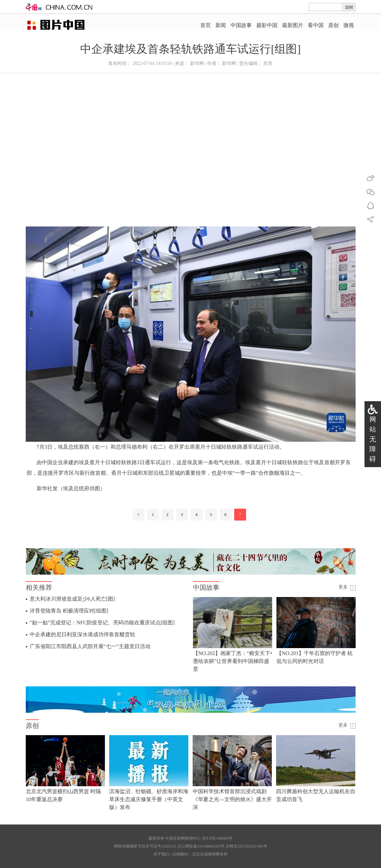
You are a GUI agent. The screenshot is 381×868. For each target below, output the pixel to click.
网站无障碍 (373, 439)
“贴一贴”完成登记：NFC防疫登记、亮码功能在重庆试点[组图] (102, 623)
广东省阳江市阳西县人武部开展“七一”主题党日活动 (90, 646)
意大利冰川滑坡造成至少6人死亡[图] (72, 599)
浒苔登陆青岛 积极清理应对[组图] (69, 611)
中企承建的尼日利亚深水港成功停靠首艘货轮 (82, 634)
